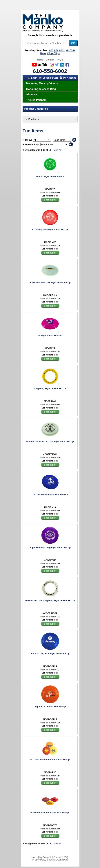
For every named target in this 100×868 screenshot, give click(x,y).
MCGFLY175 (50, 560)
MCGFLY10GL (50, 454)
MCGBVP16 (50, 772)
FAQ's (60, 60)
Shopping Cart (50, 78)
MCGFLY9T (50, 242)
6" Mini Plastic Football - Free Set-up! (50, 813)
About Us (32, 94)
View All (57, 150)
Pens (43, 53)
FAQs (66, 857)
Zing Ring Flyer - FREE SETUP (50, 389)
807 (51, 50)
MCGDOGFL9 (50, 666)
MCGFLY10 (50, 507)
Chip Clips (53, 53)
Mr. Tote (71, 50)
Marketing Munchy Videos (42, 83)
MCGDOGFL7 (50, 719)
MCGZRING (50, 401)
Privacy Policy (39, 860)
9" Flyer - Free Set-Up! (50, 336)
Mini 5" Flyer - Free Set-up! (50, 177)
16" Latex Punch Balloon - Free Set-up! (50, 760)
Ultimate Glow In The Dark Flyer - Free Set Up (50, 442)
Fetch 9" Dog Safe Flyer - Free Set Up (50, 654)
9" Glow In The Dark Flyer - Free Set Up (50, 283)
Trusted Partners (36, 100)
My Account (70, 78)
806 (56, 50)
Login (34, 78)
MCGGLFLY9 (50, 295)
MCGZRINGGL (50, 613)
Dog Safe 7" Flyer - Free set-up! (50, 707)
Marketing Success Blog (41, 89)
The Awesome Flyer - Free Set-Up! (50, 495)
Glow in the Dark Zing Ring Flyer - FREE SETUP (50, 601)
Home (40, 60)
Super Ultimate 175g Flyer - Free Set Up (50, 548)
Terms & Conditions (58, 860)
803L (62, 50)
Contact (50, 60)
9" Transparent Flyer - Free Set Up (50, 230)
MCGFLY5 (50, 189)
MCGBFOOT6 (50, 825)
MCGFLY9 (50, 348)
